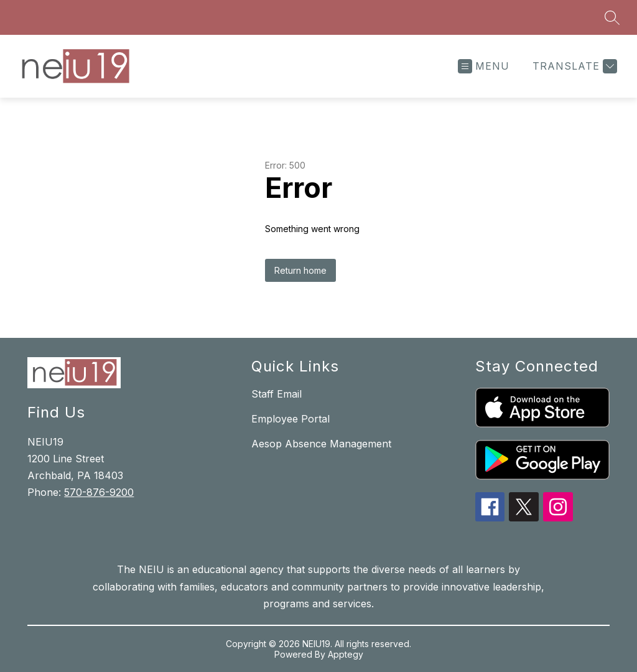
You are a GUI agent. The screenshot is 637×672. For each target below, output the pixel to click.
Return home (300, 270)
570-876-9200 (99, 492)
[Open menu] (484, 66)
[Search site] (612, 17)
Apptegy (346, 654)
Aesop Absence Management (321, 444)
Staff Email (277, 394)
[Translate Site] (573, 66)
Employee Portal (291, 419)
